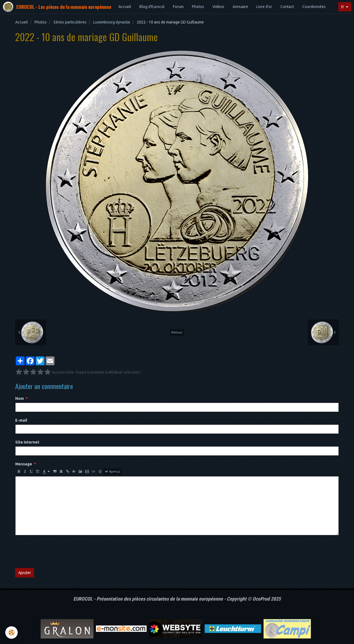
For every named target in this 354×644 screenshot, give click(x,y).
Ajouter (25, 573)
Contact (287, 7)
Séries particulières (70, 22)
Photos (198, 7)
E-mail (21, 420)
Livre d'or (264, 7)
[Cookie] (12, 633)
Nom (19, 398)
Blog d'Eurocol (152, 7)
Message (24, 464)
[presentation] (57, 552)
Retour (177, 332)
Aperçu (112, 471)
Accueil (125, 7)
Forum (178, 7)
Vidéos (218, 7)
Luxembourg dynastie (112, 22)
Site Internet (27, 442)
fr (343, 7)
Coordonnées (314, 7)
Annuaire (240, 7)
